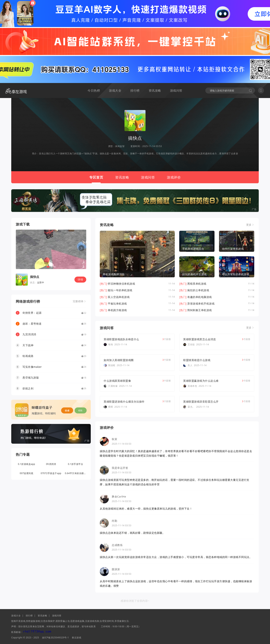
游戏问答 (176, 90)
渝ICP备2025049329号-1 (55, 638)
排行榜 (135, 90)
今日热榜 (94, 90)
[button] (81, 248)
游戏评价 (174, 177)
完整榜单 (78, 301)
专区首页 (96, 177)
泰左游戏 (76, 638)
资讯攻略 (155, 90)
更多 (249, 225)
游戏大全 (115, 90)
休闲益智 (120, 146)
